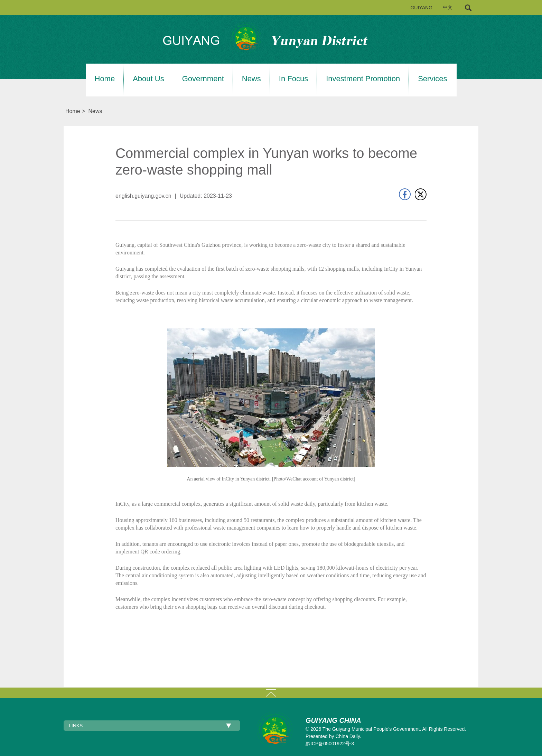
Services (432, 79)
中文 (448, 7)
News (251, 79)
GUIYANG (421, 8)
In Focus (293, 79)
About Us (148, 79)
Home (105, 79)
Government (203, 79)
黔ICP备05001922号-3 (330, 744)
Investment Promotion (363, 79)
